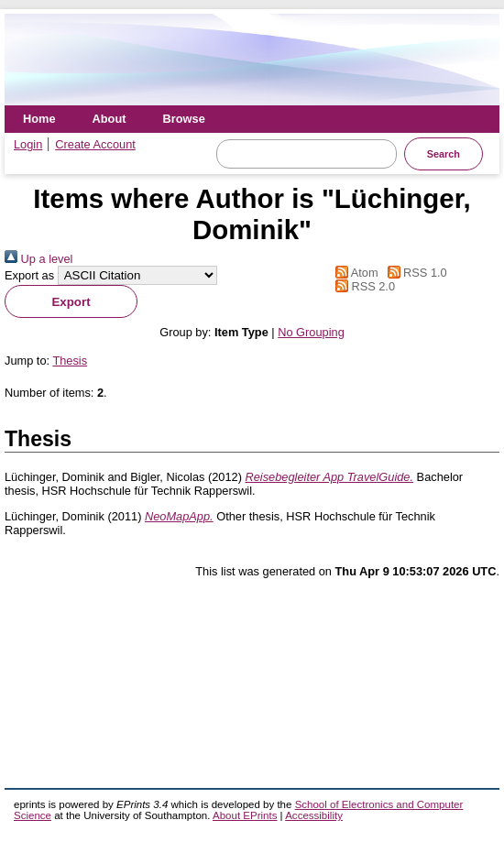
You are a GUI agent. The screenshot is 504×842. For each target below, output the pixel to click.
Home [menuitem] (39, 119)
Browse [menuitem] (184, 119)
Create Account (95, 144)
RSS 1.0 (414, 273)
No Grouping (311, 332)
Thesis (70, 361)
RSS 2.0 (362, 286)
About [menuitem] (110, 119)
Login (28, 144)
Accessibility (314, 815)
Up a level (38, 259)
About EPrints (245, 815)
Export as (29, 275)
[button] (71, 301)
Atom (353, 273)
